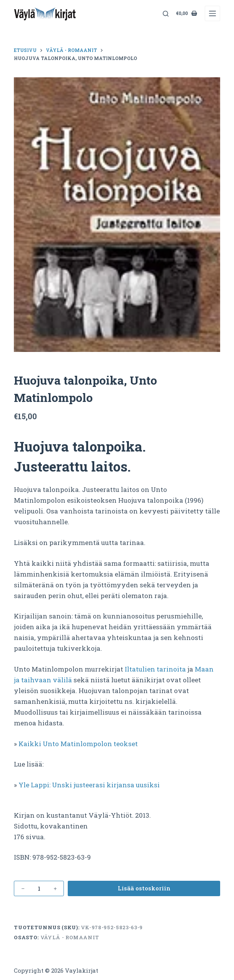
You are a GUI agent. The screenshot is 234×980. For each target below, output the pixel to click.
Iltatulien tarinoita (155, 669)
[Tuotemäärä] (39, 888)
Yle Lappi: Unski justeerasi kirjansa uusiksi (89, 785)
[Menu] (212, 13)
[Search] (166, 14)
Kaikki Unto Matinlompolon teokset (78, 744)
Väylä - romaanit (70, 937)
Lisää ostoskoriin (144, 888)
